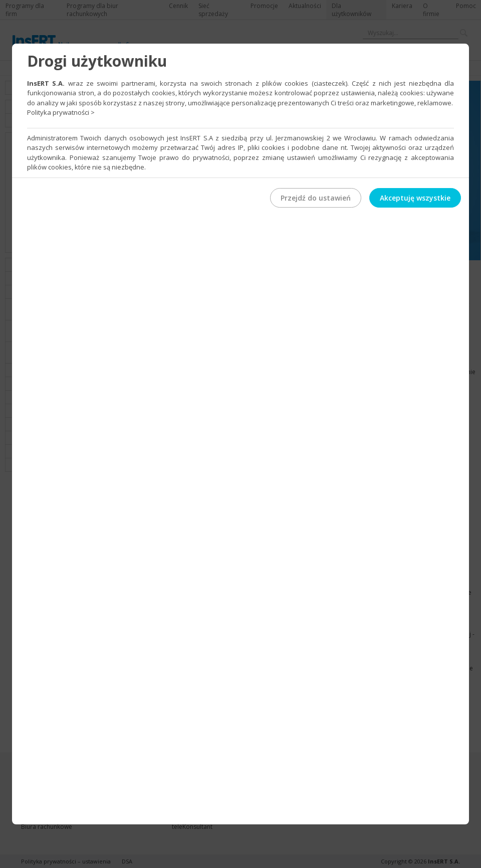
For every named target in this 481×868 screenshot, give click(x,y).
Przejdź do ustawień (316, 198)
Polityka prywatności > (61, 112)
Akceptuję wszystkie (415, 198)
